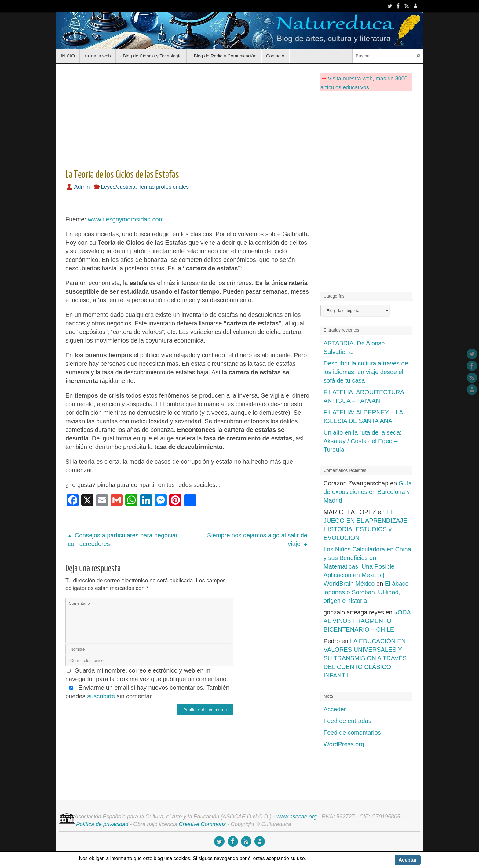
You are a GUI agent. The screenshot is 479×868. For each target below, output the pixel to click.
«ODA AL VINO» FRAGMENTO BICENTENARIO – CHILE (367, 621)
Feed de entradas (347, 721)
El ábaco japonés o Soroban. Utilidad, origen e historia (366, 592)
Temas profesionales (164, 187)
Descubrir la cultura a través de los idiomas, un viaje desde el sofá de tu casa (366, 372)
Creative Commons (202, 824)
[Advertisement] (188, 114)
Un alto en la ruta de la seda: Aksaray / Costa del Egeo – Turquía (363, 441)
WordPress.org (344, 744)
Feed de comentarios (352, 733)
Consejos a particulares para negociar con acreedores (123, 540)
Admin (82, 187)
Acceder (335, 709)
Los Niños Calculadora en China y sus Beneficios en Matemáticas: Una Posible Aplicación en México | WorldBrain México (367, 566)
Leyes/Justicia (118, 187)
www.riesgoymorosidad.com (126, 219)
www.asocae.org (297, 817)
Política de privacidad (102, 824)
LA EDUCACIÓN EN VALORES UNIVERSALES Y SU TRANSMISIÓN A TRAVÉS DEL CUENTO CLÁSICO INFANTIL (365, 658)
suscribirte (101, 696)
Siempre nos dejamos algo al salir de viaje (257, 540)
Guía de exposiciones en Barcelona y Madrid (368, 492)
